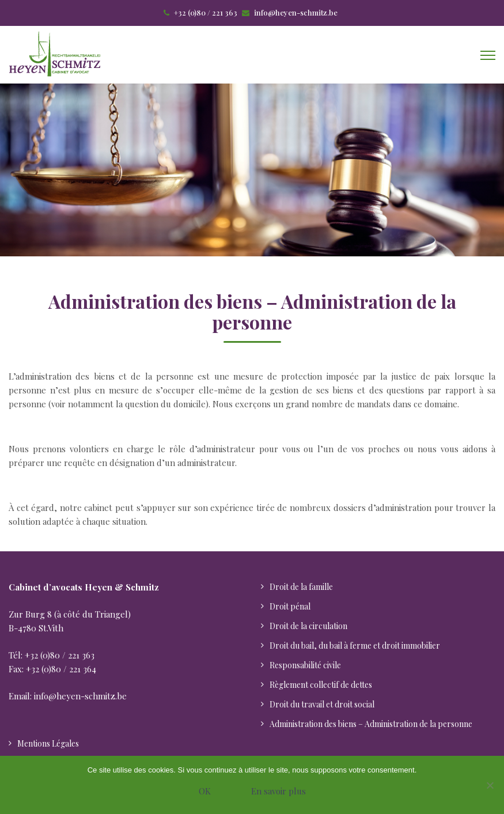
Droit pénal (290, 606)
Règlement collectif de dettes (321, 685)
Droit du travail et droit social (322, 704)
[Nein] (490, 785)
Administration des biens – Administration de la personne (371, 724)
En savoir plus (278, 791)
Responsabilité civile (305, 665)
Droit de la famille (301, 587)
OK (205, 791)
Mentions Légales (48, 743)
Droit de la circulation (308, 626)
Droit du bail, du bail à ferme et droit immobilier (355, 645)
